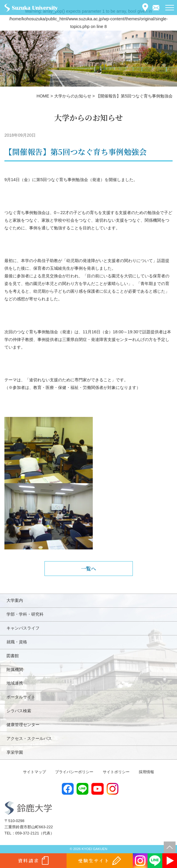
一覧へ (88, 568)
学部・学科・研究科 (25, 614)
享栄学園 (15, 752)
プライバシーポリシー (74, 772)
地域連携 (15, 683)
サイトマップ (34, 772)
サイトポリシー (116, 772)
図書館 (13, 656)
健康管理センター (23, 725)
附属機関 (15, 670)
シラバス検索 (19, 711)
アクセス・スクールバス (29, 738)
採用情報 (146, 772)
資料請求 (29, 860)
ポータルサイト (21, 697)
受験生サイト (94, 860)
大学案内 (15, 600)
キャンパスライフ (23, 628)
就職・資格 (17, 642)
